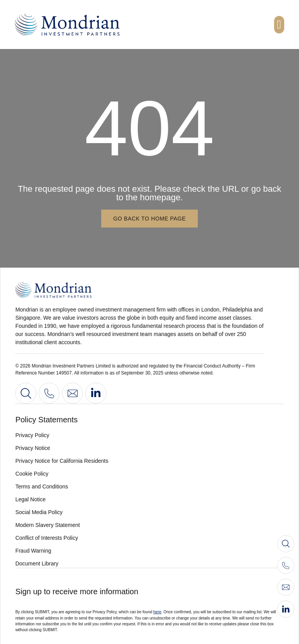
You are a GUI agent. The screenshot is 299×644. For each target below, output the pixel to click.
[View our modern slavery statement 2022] (149, 525)
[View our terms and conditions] (149, 486)
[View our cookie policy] (149, 473)
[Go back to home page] (149, 219)
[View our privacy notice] (149, 448)
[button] (279, 25)
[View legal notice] (149, 499)
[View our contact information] (49, 393)
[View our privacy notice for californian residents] (149, 461)
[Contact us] (72, 393)
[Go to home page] (93, 290)
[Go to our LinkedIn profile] (96, 393)
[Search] (26, 393)
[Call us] (286, 565)
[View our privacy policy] (149, 435)
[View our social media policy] (149, 512)
